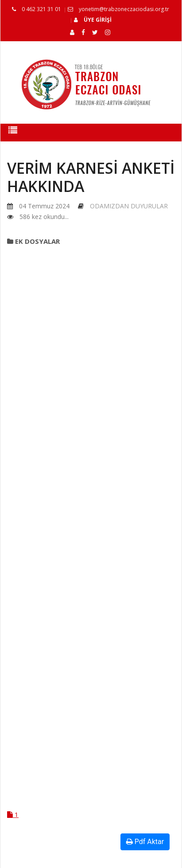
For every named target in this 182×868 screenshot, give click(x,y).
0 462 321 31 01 (37, 9)
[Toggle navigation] (13, 133)
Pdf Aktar (145, 842)
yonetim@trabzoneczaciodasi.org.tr (118, 9)
